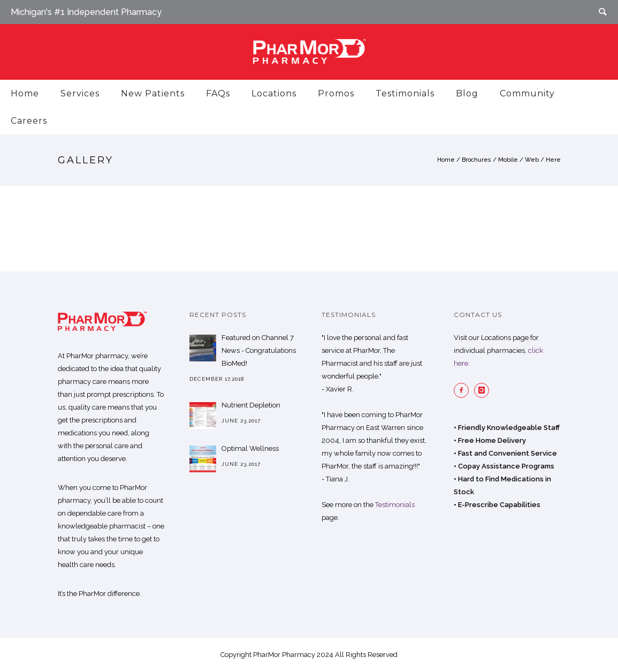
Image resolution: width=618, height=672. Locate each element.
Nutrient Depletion (251, 405)
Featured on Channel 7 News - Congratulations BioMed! (259, 350)
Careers (29, 121)
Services (80, 93)
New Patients (153, 93)
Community (527, 93)
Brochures (476, 160)
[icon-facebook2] (464, 390)
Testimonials (405, 93)
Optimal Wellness (250, 448)
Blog (467, 93)
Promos (336, 93)
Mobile (508, 160)
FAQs (218, 93)
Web (532, 160)
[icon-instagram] (484, 390)
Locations (274, 93)
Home (25, 93)
